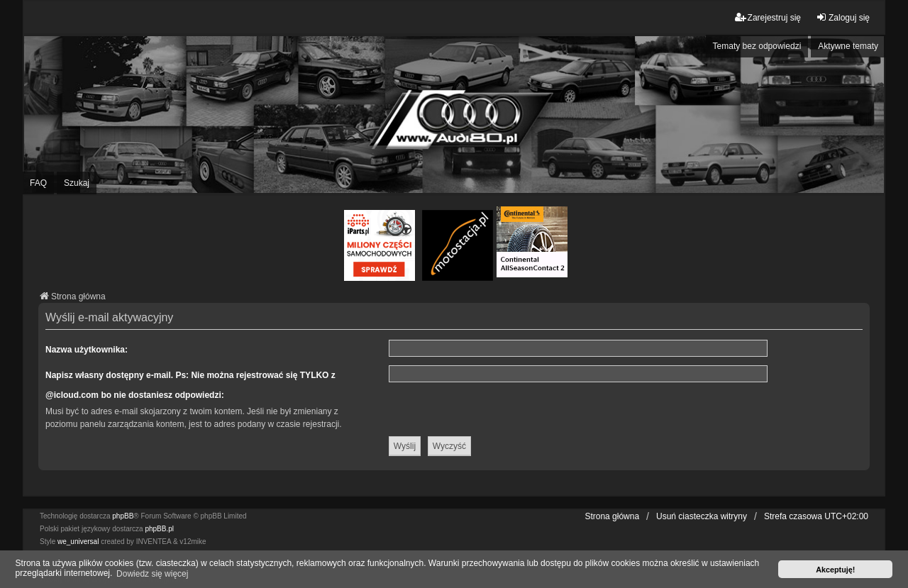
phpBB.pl (159, 529)
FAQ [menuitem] (38, 183)
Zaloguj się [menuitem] (843, 17)
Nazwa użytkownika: (87, 350)
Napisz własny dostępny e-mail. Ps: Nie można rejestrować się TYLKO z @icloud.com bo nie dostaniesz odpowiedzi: (190, 385)
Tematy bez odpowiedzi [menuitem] (757, 46)
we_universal (78, 542)
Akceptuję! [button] (835, 570)
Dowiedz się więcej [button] (152, 574)
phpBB (123, 516)
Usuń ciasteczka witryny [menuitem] (702, 516)
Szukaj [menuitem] (77, 183)
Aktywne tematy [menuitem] (848, 46)
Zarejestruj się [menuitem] (768, 17)
